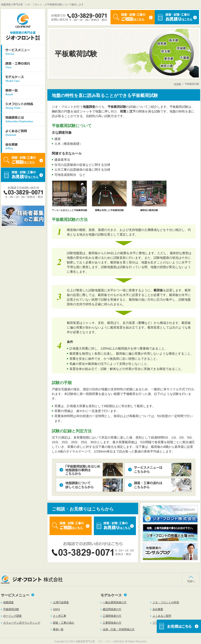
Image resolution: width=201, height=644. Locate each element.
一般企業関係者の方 (115, 602)
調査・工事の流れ (64, 623)
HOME (178, 84)
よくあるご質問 (162, 616)
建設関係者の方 (112, 609)
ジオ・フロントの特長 (166, 602)
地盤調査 (8, 602)
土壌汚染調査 (61, 602)
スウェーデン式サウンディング (22, 623)
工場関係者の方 (112, 616)
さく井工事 (60, 616)
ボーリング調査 (12, 616)
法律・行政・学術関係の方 (119, 629)
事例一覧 (58, 629)
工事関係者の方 (112, 623)
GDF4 (56, 609)
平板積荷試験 (11, 609)
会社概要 (158, 609)
